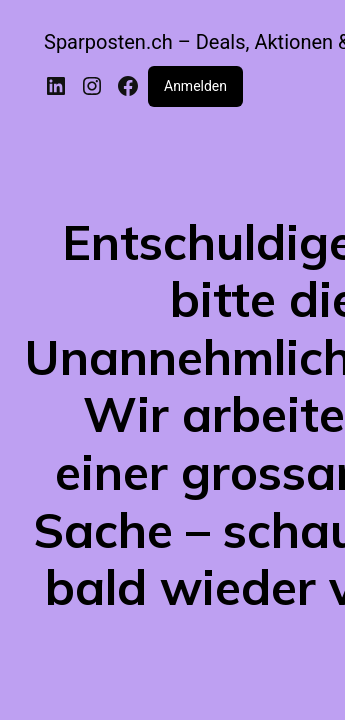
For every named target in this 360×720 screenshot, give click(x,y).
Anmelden (195, 86)
